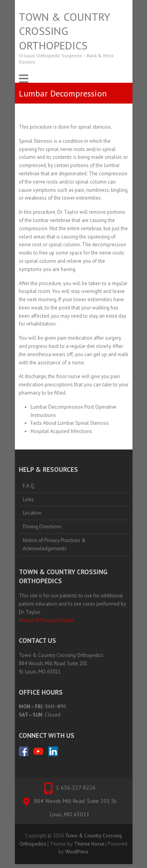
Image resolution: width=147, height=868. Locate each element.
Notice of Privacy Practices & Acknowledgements (54, 544)
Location (32, 513)
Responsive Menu (24, 79)
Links (28, 500)
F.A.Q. (29, 486)
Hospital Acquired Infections (61, 431)
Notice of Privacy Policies (46, 620)
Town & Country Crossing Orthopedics (64, 31)
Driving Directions (42, 527)
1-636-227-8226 (76, 788)
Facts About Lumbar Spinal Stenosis (70, 423)
